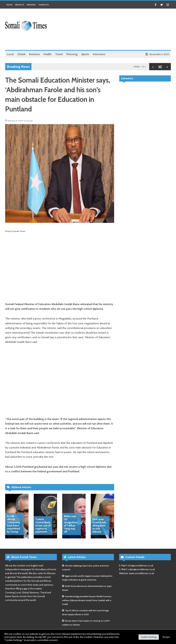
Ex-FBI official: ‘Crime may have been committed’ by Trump (14, 524)
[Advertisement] (108, 41)
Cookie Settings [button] (149, 637)
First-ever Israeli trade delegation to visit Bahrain (99, 526)
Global (138, 67)
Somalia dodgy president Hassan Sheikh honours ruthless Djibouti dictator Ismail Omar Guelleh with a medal (87, 600)
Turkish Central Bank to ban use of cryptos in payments (43, 526)
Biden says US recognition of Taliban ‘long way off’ (71, 524)
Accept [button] (166, 637)
